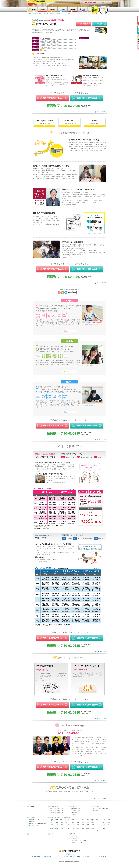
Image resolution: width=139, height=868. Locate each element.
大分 (88, 829)
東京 (88, 819)
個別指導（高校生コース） (58, 812)
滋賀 (62, 825)
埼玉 (98, 819)
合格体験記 (75, 814)
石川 (73, 823)
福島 (83, 819)
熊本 (83, 829)
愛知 (93, 823)
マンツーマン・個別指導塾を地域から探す (60, 817)
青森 (57, 819)
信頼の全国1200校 (45, 122)
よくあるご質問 (34, 825)
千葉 (104, 819)
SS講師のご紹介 (76, 810)
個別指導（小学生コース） (58, 808)
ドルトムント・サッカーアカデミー (100, 857)
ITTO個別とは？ (76, 808)
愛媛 (52, 829)
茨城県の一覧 (89, 791)
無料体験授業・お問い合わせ (37, 819)
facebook (32, 836)
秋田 (73, 819)
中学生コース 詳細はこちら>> (91, 365)
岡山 (83, 825)
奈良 (73, 825)
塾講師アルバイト (77, 842)
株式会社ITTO (69, 854)
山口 (104, 825)
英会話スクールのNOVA (69, 857)
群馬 (57, 823)
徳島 (57, 829)
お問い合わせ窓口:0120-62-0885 (38, 823)
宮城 (68, 819)
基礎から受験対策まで (69, 122)
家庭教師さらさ (47, 857)
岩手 (62, 819)
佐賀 (73, 829)
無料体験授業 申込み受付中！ (92, 75)
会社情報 (74, 836)
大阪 (52, 825)
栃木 (52, 823)
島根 (98, 825)
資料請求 (32, 821)
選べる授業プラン (94, 122)
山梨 (83, 823)
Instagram (33, 838)
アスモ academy (57, 857)
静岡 (109, 823)
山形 (78, 819)
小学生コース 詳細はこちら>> (91, 325)
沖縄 (104, 829)
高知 (62, 829)
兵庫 (68, 825)
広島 (88, 825)
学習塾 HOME (32, 806)
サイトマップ (55, 836)
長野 (88, 823)
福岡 (68, 829)
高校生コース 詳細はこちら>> (91, 406)
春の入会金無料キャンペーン (55, 75)
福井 (78, 823)
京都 (57, 825)
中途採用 (75, 838)
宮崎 (93, 829)
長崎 (78, 829)
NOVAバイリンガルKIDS (83, 857)
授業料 (66, 331)
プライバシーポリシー (57, 838)
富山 (68, 823)
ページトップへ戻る (102, 112)
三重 (104, 823)
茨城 (109, 819)
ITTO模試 (75, 812)
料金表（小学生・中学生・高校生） (102, 808)
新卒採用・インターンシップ (79, 840)
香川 (109, 825)
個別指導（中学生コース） (58, 810)
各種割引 (96, 810)
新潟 (62, 823)
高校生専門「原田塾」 (36, 857)
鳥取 (93, 825)
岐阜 (98, 823)
